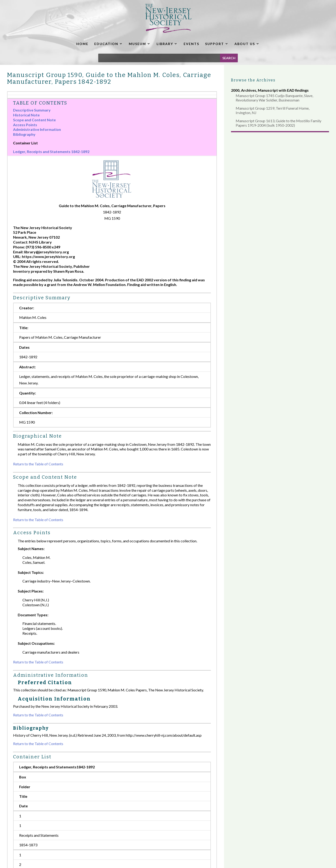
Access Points (25, 125)
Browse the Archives (253, 80)
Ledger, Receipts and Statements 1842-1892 (51, 152)
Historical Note (26, 115)
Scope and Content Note (34, 120)
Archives (249, 90)
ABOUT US (245, 44)
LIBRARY (165, 44)
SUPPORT (215, 44)
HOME (82, 44)
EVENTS (191, 44)
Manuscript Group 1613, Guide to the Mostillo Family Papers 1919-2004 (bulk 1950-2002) (278, 123)
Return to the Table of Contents (38, 464)
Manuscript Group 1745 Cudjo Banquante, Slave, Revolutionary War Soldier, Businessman (274, 98)
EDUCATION (106, 44)
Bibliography (24, 134)
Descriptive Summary (32, 110)
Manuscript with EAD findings (283, 90)
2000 (235, 90)
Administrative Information (37, 129)
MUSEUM (137, 44)
